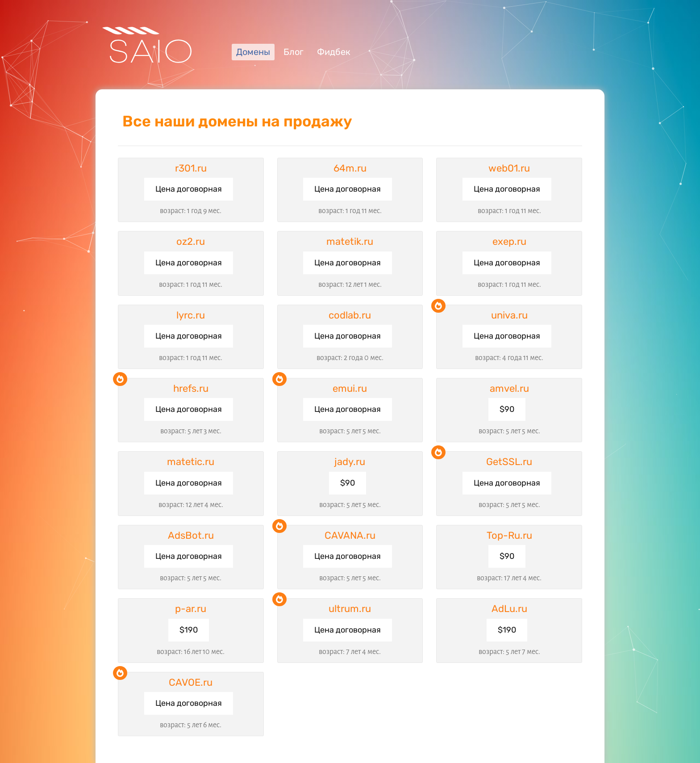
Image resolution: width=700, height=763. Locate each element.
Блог (294, 52)
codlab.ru (350, 315)
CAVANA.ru (350, 535)
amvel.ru (509, 388)
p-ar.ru (191, 609)
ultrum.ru (350, 609)
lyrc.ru (191, 315)
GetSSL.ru (509, 462)
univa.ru (509, 315)
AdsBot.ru (191, 535)
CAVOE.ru (191, 682)
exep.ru (509, 241)
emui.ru (350, 388)
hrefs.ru (191, 388)
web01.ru (509, 168)
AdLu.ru (509, 609)
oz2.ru (191, 241)
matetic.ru (191, 462)
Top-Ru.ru (509, 535)
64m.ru (350, 168)
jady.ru (350, 462)
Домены (253, 52)
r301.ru (191, 168)
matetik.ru (350, 241)
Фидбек (334, 52)
